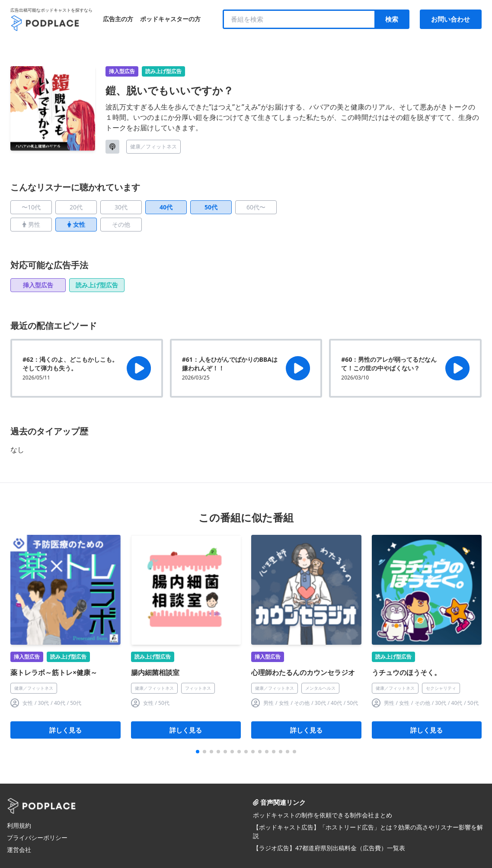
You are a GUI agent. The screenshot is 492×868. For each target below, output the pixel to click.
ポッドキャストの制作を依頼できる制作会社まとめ (323, 815)
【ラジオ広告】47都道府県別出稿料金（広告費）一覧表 (329, 848)
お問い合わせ (450, 19)
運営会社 (19, 850)
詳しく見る (65, 730)
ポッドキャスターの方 (170, 19)
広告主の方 (118, 19)
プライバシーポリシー (37, 837)
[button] (198, 752)
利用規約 (19, 825)
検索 (392, 19)
